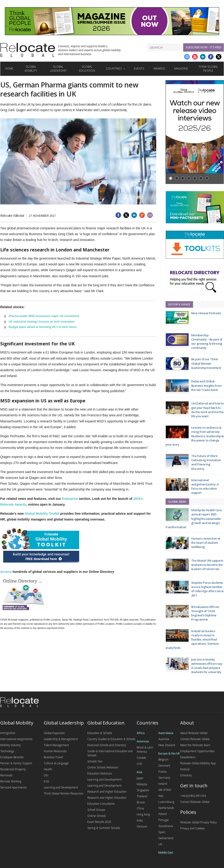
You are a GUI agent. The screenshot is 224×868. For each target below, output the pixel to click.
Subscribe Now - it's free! (204, 47)
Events (139, 68)
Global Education (87, 69)
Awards (159, 68)
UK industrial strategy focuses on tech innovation (42, 322)
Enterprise (70, 499)
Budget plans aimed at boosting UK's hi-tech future (43, 327)
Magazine (181, 68)
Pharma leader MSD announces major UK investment (44, 316)
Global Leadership (58, 69)
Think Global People (208, 69)
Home (9, 68)
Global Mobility (31, 69)
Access (6, 572)
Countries (114, 68)
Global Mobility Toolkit (42, 514)
